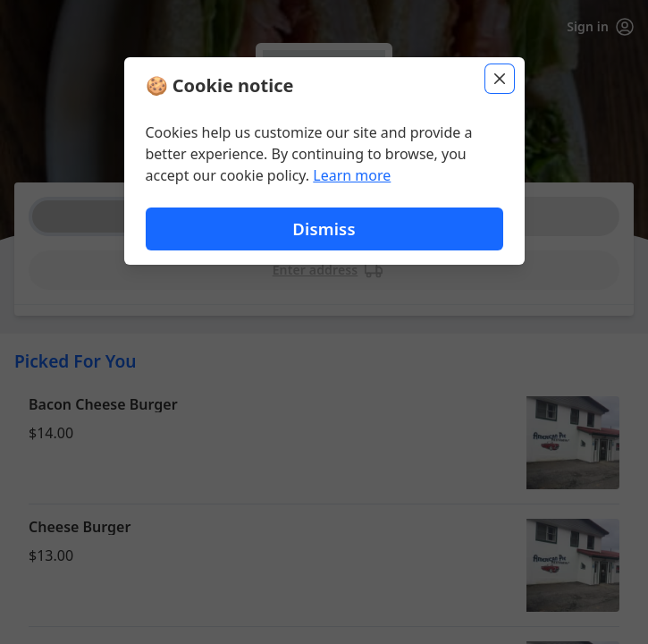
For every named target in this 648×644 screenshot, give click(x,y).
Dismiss (324, 229)
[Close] (500, 79)
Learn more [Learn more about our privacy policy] (352, 175)
